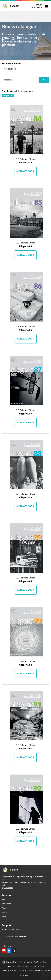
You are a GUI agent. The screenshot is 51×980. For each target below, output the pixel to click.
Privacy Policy (8, 882)
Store (4, 912)
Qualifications (8, 888)
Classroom (7, 903)
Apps (4, 899)
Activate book (26, 171)
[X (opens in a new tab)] (14, 950)
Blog (4, 916)
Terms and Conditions (37, 882)
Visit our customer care (18, 936)
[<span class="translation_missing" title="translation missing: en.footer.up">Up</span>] (45, 975)
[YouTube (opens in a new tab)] (4, 950)
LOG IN (36, 7)
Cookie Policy (21, 882)
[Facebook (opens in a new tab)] (9, 950)
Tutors (5, 908)
